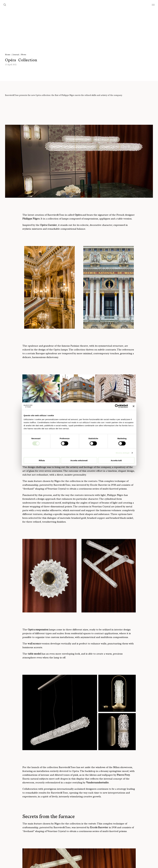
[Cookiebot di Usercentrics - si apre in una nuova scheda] (117, 406)
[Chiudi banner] (134, 406)
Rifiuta (42, 460)
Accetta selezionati (79, 460)
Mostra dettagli (123, 453)
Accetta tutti (116, 460)
